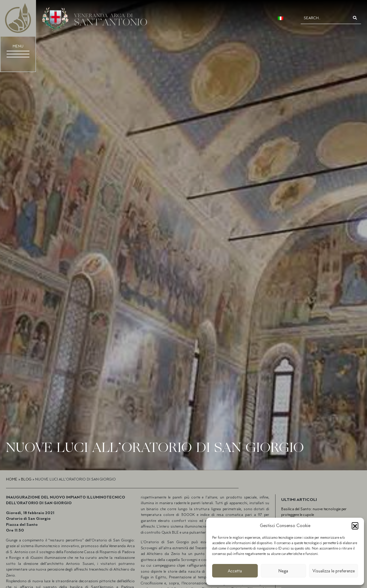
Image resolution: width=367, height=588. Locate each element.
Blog (26, 479)
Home (12, 479)
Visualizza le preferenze (334, 571)
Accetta (235, 571)
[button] (355, 526)
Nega (283, 571)
